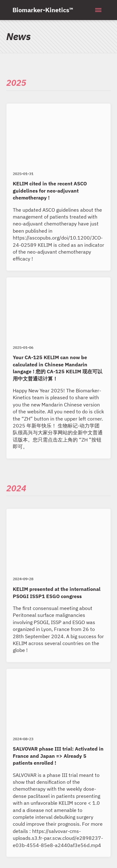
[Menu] (98, 10)
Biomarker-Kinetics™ (43, 10)
